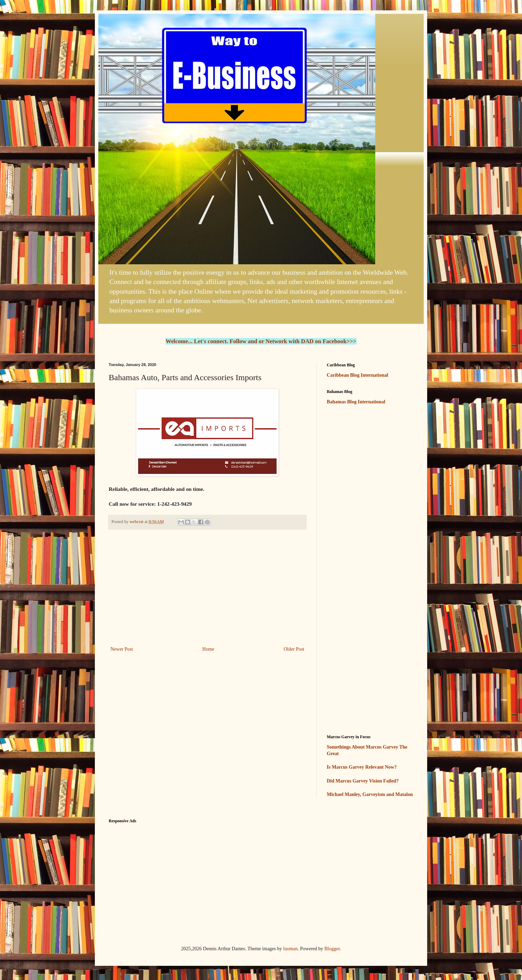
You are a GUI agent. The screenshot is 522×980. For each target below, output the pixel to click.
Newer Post (122, 649)
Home (208, 649)
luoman (290, 949)
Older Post (294, 649)
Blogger (332, 949)
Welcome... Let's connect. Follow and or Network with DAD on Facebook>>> (261, 341)
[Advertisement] (207, 588)
